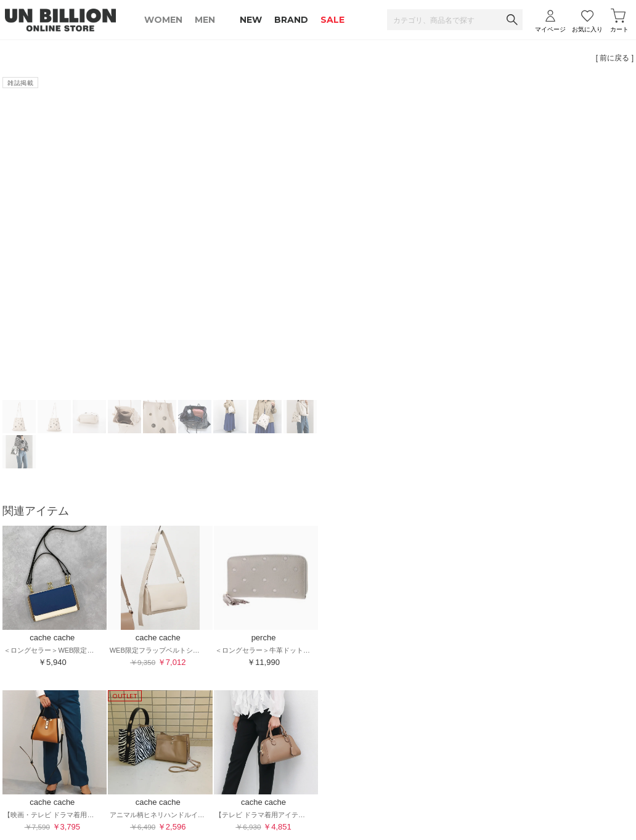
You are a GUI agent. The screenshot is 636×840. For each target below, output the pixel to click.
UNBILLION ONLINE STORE (60, 20)
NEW (251, 20)
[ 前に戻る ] (615, 58)
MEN (205, 20)
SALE (332, 20)
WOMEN (163, 20)
